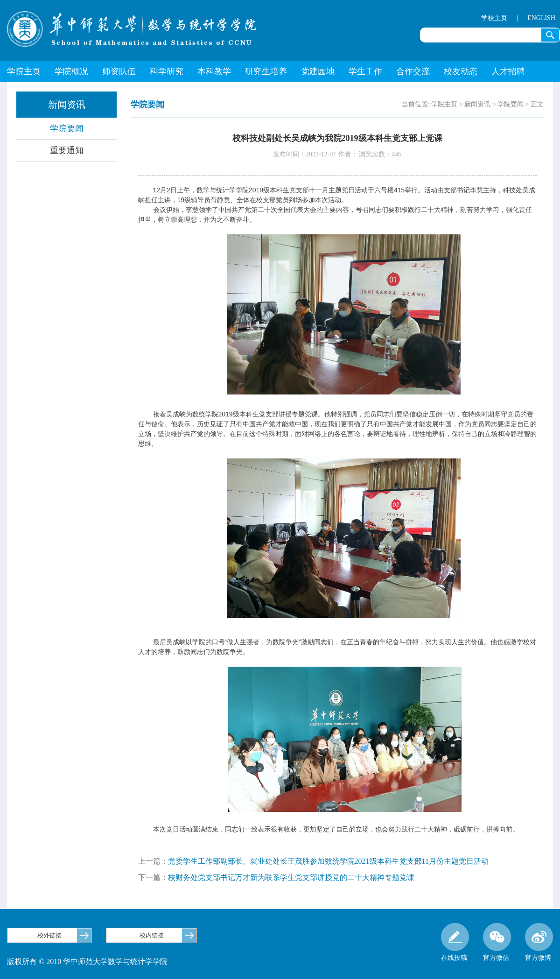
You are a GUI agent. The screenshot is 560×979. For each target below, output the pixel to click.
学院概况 (71, 71)
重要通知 (67, 150)
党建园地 (318, 71)
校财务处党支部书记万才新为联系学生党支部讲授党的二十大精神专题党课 (291, 877)
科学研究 (167, 71)
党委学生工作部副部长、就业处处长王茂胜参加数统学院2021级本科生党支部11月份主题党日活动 (328, 861)
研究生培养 (266, 71)
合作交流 (413, 71)
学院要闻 (67, 128)
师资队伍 (119, 71)
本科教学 (214, 71)
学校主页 (494, 18)
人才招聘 (508, 71)
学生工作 (365, 71)
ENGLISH (541, 18)
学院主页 (24, 71)
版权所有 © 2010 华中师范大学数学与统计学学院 (87, 961)
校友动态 (461, 71)
